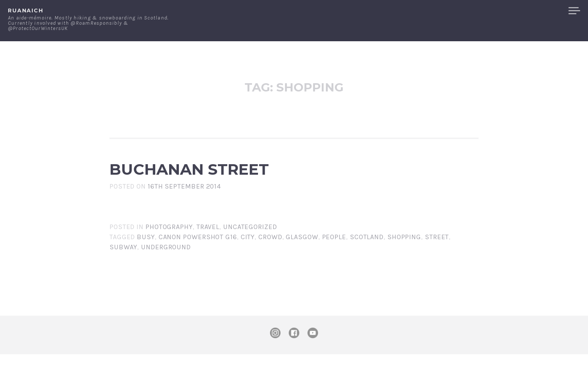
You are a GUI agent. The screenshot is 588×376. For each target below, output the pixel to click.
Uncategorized (250, 249)
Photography (169, 249)
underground (166, 269)
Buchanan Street (262, 180)
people (334, 259)
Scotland (367, 259)
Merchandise (535, 11)
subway (123, 269)
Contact (485, 11)
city (248, 259)
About (449, 11)
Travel (208, 249)
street (437, 259)
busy (146, 259)
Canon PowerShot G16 (198, 259)
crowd (270, 259)
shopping (404, 259)
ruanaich (26, 10)
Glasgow (302, 259)
